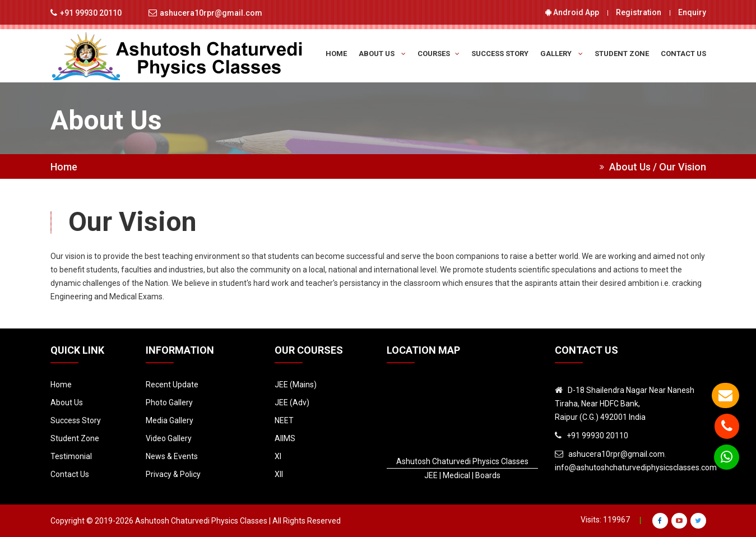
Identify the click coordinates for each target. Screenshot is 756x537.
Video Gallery (169, 438)
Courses (439, 54)
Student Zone (622, 54)
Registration (639, 12)
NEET (284, 420)
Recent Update (172, 385)
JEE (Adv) (292, 402)
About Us (382, 54)
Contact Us (683, 54)
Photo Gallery (169, 402)
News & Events (172, 456)
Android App (572, 12)
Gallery (562, 54)
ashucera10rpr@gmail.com (211, 13)
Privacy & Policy (173, 474)
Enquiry (692, 12)
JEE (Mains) (296, 385)
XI (278, 456)
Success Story (500, 54)
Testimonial (71, 456)
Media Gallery (170, 420)
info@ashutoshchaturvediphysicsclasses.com (636, 467)
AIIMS (285, 438)
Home (336, 54)
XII (279, 474)
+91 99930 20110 (91, 13)
